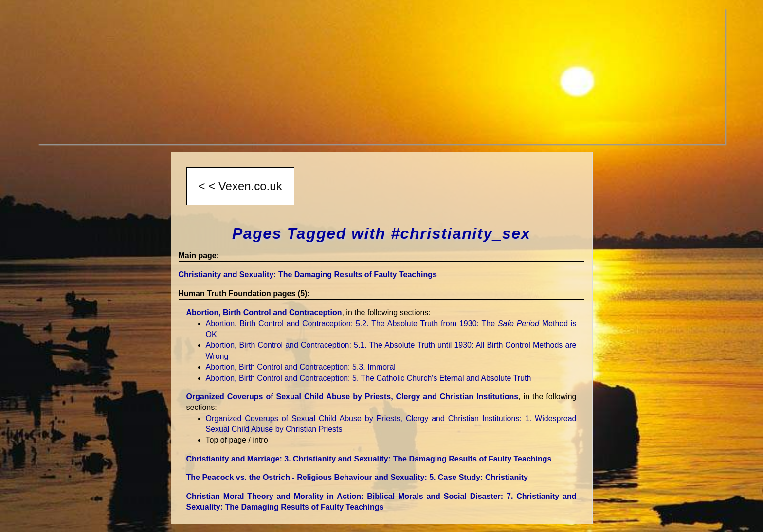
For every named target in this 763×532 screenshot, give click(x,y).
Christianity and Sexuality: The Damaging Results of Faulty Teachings (308, 275)
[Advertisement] (330, 76)
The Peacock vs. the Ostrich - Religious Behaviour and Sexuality (357, 477)
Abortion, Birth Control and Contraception (264, 312)
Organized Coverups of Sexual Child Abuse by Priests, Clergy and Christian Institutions (353, 397)
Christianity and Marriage (369, 459)
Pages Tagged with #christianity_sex (381, 233)
